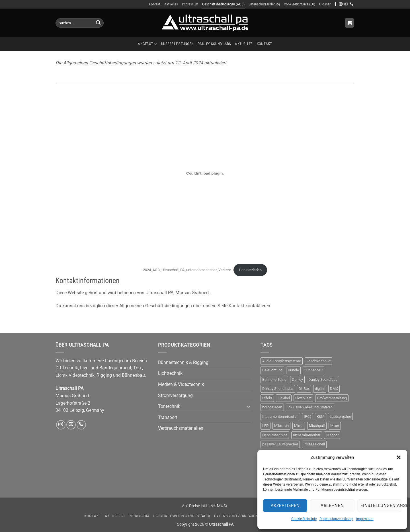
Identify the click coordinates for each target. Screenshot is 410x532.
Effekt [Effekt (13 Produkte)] (267, 398)
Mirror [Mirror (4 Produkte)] (299, 426)
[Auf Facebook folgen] (335, 4)
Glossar (325, 4)
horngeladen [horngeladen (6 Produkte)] (272, 407)
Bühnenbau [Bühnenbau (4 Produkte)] (313, 370)
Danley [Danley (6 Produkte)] (297, 379)
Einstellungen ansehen (381, 506)
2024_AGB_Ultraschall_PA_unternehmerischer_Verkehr (187, 270)
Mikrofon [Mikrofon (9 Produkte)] (281, 426)
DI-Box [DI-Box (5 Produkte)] (304, 389)
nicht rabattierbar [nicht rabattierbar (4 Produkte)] (307, 435)
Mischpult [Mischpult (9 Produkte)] (317, 426)
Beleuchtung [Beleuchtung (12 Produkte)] (272, 370)
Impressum (365, 519)
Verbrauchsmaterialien (181, 428)
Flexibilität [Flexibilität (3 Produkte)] (303, 398)
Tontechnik (169, 406)
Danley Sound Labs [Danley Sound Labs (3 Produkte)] (278, 389)
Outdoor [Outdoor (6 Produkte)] (332, 435)
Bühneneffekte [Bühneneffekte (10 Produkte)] (274, 379)
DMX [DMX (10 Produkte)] (334, 389)
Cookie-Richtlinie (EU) (300, 4)
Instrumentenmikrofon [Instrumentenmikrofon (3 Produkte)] (280, 417)
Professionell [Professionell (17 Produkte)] (314, 444)
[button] (399, 457)
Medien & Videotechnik (181, 384)
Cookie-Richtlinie (304, 519)
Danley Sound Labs (214, 44)
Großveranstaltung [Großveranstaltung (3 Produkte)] (332, 398)
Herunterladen (250, 270)
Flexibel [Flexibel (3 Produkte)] (284, 398)
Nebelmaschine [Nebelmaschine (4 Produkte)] (275, 435)
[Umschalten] (249, 406)
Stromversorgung (175, 395)
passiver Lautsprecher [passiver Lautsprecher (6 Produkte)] (280, 444)
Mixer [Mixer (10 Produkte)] (335, 426)
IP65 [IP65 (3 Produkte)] (307, 417)
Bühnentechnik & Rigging (183, 362)
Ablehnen (332, 506)
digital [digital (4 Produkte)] (320, 389)
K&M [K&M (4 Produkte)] (320, 417)
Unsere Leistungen (177, 44)
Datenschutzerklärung (336, 519)
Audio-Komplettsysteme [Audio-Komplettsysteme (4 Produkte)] (282, 361)
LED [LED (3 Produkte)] (266, 426)
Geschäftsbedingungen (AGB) (223, 4)
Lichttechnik (170, 373)
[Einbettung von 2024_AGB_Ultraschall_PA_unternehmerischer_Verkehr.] (205, 173)
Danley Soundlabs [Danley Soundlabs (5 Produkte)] (323, 379)
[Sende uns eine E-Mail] (346, 4)
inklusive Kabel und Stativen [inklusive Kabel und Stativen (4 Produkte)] (310, 407)
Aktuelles (171, 4)
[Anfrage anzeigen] (349, 23)
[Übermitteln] (98, 23)
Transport (168, 417)
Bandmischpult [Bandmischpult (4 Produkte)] (318, 361)
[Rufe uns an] (352, 4)
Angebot (147, 44)
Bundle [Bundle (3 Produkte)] (293, 370)
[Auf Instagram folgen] (341, 4)
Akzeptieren (285, 506)
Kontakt (155, 4)
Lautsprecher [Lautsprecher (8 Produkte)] (340, 417)
